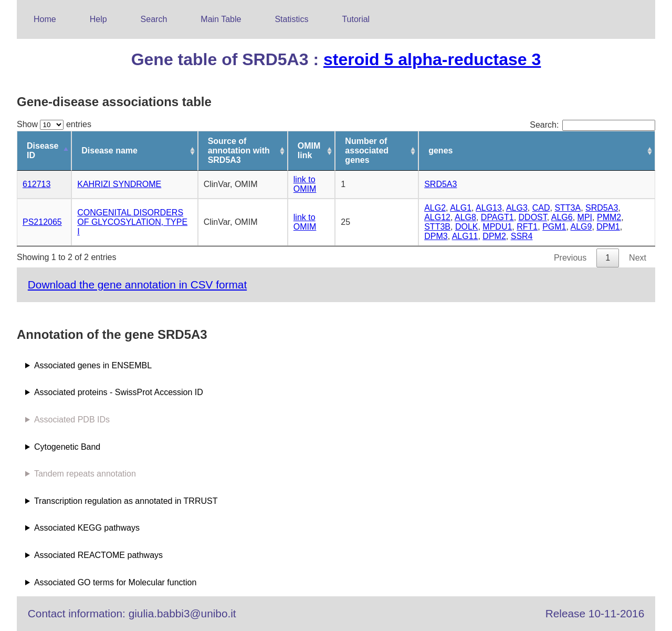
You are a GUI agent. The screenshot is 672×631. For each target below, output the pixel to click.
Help (98, 19)
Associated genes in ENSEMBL (93, 365)
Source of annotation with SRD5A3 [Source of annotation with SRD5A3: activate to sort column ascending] (239, 151)
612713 (36, 184)
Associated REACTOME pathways (98, 555)
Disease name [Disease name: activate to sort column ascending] (109, 151)
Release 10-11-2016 (595, 613)
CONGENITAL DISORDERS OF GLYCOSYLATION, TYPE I (132, 222)
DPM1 (608, 227)
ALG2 (435, 208)
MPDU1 (497, 227)
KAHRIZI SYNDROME (119, 184)
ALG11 (465, 236)
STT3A (568, 208)
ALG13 (489, 208)
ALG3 (517, 208)
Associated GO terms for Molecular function (115, 582)
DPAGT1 (497, 217)
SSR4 (522, 236)
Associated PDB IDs (72, 420)
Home (45, 19)
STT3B (437, 227)
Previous (570, 258)
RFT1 (527, 227)
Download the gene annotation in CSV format (137, 285)
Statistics (291, 19)
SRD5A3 (440, 184)
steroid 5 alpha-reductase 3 (432, 59)
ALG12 (437, 217)
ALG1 (461, 208)
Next (638, 258)
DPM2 (494, 236)
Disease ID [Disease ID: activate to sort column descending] (43, 151)
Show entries (54, 124)
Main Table (221, 19)
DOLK (467, 227)
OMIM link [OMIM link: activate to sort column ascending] (309, 151)
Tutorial (356, 19)
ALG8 (465, 217)
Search (154, 19)
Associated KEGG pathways (87, 528)
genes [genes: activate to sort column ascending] (440, 151)
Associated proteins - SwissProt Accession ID (119, 392)
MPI (585, 217)
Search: (592, 125)
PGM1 (554, 227)
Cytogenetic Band (67, 447)
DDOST (533, 217)
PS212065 (42, 222)
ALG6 (562, 217)
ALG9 (581, 227)
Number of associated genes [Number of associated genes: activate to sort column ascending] (367, 151)
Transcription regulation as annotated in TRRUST (126, 501)
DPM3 (436, 236)
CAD (541, 208)
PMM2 (609, 217)
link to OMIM (305, 184)
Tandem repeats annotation (85, 474)
